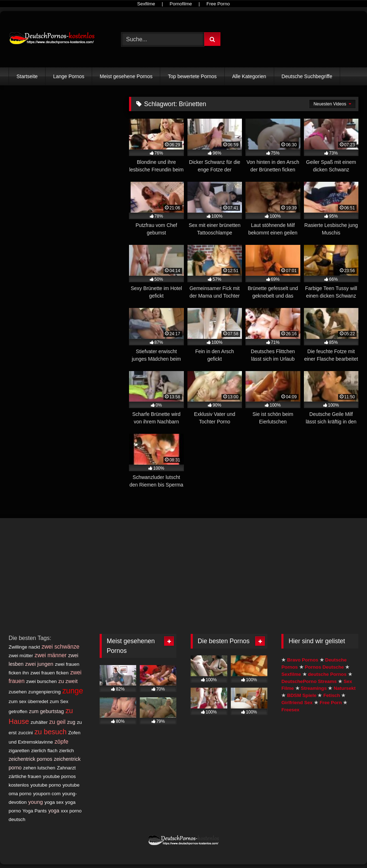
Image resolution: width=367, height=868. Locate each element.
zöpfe (61, 742)
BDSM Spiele (302, 695)
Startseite (27, 76)
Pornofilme (181, 4)
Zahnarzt (66, 768)
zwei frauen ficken (50, 673)
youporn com (47, 794)
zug (71, 722)
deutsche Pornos (327, 674)
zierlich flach (44, 751)
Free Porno (218, 4)
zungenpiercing (44, 692)
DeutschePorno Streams (309, 681)
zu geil (57, 722)
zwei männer (51, 655)
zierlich (66, 751)
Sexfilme (146, 4)
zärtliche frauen (25, 776)
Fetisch (332, 695)
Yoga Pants (35, 811)
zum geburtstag (46, 711)
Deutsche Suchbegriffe (307, 76)
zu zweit (68, 681)
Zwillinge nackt (24, 647)
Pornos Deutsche (324, 667)
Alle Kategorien (249, 76)
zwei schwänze (61, 647)
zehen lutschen (39, 768)
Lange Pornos (69, 76)
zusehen (18, 692)
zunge (73, 691)
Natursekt (345, 688)
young (36, 802)
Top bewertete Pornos (192, 76)
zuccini (26, 733)
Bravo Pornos (303, 660)
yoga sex (54, 802)
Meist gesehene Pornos (126, 76)
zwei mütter (21, 656)
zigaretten (19, 751)
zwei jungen (39, 664)
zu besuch (51, 732)
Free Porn (331, 703)
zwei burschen (41, 681)
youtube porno (46, 785)
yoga (54, 811)
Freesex (290, 710)
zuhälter (39, 722)
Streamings (314, 688)
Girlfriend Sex (297, 703)
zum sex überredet (28, 701)
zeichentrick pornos (30, 759)
